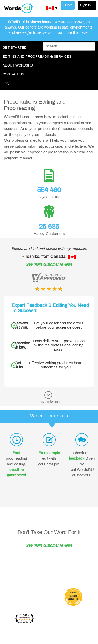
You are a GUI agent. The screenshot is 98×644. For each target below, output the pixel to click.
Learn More (49, 402)
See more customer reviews (49, 264)
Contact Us (13, 74)
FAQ (6, 83)
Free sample (49, 453)
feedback (77, 458)
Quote (68, 5)
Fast (16, 453)
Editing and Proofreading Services (37, 57)
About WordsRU (18, 65)
